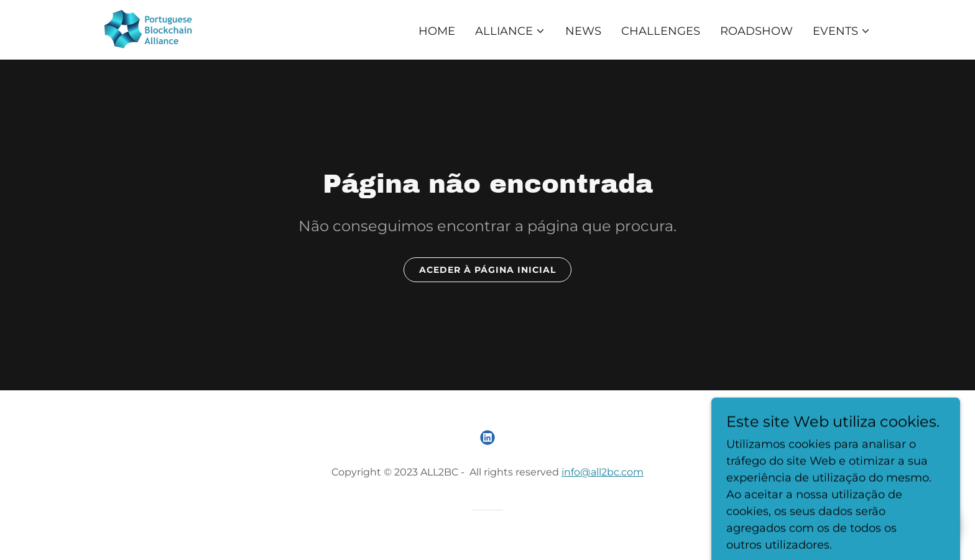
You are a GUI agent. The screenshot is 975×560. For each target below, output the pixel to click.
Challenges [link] (661, 31)
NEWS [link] (583, 31)
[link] (150, 29)
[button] (510, 31)
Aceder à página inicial (487, 270)
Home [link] (437, 31)
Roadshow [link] (756, 31)
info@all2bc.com (603, 472)
